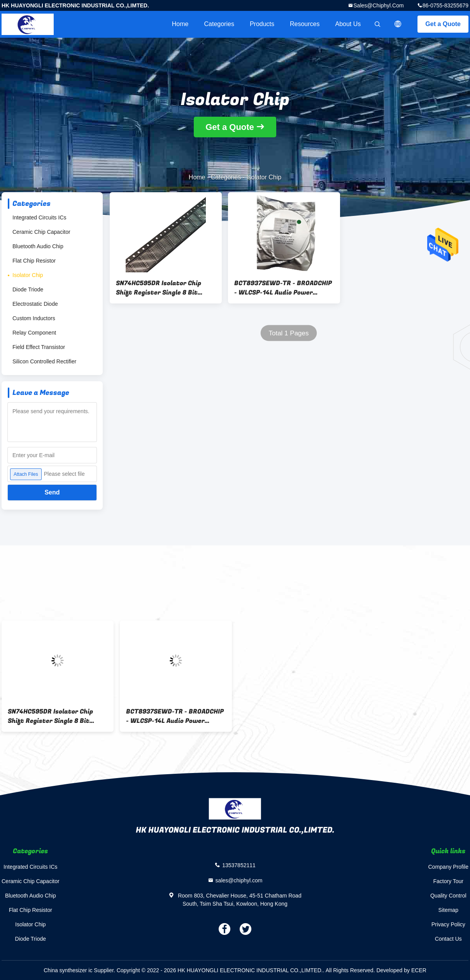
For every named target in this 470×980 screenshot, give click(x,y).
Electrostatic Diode (35, 304)
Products (262, 24)
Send (52, 492)
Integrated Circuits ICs (39, 217)
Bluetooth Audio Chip (38, 246)
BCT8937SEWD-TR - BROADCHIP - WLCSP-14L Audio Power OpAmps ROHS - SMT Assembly (283, 288)
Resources (305, 24)
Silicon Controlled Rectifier (44, 361)
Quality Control (448, 896)
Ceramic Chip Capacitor (41, 232)
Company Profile (449, 867)
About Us (348, 24)
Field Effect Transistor (39, 347)
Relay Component (34, 333)
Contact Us (448, 939)
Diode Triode (28, 289)
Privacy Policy (448, 924)
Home (180, 24)
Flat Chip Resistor (34, 261)
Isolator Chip (28, 275)
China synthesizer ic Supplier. (80, 970)
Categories (219, 24)
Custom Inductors (34, 318)
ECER (419, 970)
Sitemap (448, 910)
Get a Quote (443, 24)
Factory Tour (448, 881)
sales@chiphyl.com (378, 5)
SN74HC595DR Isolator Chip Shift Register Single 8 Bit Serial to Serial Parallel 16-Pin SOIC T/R (163, 288)
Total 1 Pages (288, 333)
